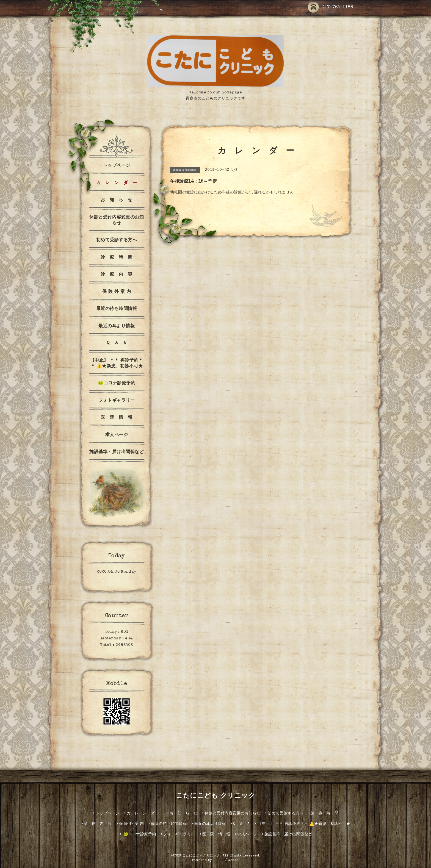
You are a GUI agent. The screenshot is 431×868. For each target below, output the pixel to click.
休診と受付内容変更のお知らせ (117, 221)
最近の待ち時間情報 (117, 309)
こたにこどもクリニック (201, 856)
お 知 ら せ (117, 200)
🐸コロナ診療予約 (117, 384)
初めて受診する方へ (117, 240)
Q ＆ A (117, 343)
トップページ (117, 166)
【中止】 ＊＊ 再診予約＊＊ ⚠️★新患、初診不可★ (117, 364)
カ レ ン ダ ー (117, 183)
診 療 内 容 (117, 275)
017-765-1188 (330, 7)
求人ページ (117, 435)
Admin (234, 861)
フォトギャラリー (117, 401)
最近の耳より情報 (117, 326)
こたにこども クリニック (215, 796)
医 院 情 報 (117, 418)
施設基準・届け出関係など (117, 452)
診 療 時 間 (117, 258)
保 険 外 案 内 (117, 292)
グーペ (219, 861)
